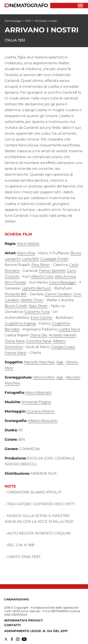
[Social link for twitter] (6, 639)
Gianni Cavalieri (58, 294)
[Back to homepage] (17, 599)
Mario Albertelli (38, 392)
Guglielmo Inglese (20, 323)
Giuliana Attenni (41, 411)
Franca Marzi (16, 353)
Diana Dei (39, 335)
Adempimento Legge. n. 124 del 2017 (36, 631)
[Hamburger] (80, 6)
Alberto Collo (42, 276)
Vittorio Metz (44, 377)
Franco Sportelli (52, 271)
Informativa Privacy (24, 620)
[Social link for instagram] (18, 639)
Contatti (12, 625)
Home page (13, 21)
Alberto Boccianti (43, 421)
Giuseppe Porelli (54, 259)
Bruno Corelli (16, 306)
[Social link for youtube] (24, 639)
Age (60, 362)
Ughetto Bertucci (37, 288)
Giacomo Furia (37, 312)
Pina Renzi (41, 265)
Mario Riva (26, 253)
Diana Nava (15, 341)
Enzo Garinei (41, 317)
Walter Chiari (32, 300)
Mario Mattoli (28, 244)
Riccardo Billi (16, 294)
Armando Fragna (36, 402)
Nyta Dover (38, 306)
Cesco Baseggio (63, 282)
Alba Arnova (65, 276)
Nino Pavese (15, 282)
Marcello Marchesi (39, 362)
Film (28, 21)
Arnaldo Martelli (63, 335)
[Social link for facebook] (12, 639)
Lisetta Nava (69, 329)
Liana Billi (30, 259)
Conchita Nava (39, 341)
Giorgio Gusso (63, 347)
